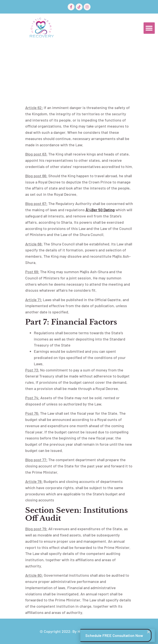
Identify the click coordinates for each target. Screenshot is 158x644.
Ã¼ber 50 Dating (100, 210)
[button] (149, 28)
